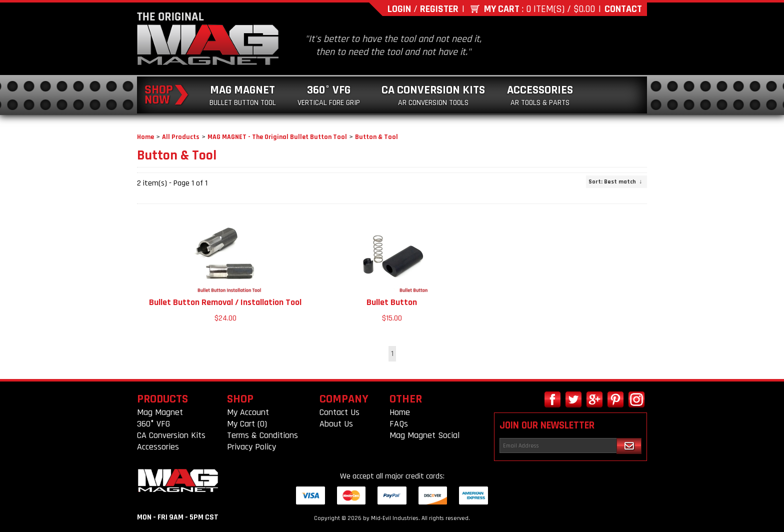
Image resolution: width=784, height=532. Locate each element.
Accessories (540, 95)
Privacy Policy (251, 447)
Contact (623, 9)
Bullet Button (392, 302)
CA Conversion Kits (433, 95)
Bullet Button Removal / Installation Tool (225, 302)
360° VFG (329, 95)
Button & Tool (376, 137)
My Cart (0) (247, 424)
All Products (181, 137)
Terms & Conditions (262, 435)
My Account (248, 412)
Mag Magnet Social (424, 435)
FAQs (399, 424)
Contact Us (339, 412)
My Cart (502, 9)
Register (439, 9)
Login (399, 9)
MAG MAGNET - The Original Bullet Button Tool (277, 137)
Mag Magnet (243, 95)
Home (145, 137)
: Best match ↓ (615, 182)
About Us (336, 424)
